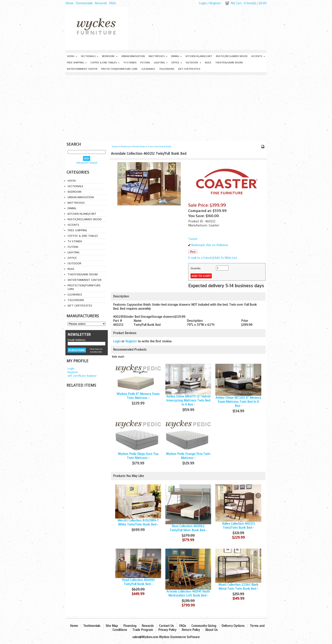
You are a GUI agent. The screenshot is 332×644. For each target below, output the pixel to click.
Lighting (161, 63)
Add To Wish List (226, 258)
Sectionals (90, 56)
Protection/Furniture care (119, 69)
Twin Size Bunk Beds (160, 147)
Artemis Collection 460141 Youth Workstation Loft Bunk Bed (188, 594)
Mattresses (158, 56)
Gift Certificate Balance (82, 376)
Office (177, 63)
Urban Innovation (133, 56)
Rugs (208, 63)
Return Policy (191, 630)
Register (215, 3)
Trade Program (143, 630)
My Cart (236, 3)
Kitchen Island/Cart (199, 56)
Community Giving (204, 626)
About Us (211, 630)
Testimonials (84, 3)
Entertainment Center (82, 69)
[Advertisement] (166, 107)
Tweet (193, 239)
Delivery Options (233, 626)
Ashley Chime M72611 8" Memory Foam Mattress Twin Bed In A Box (238, 402)
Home (69, 3)
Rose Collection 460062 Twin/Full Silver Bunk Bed (187, 528)
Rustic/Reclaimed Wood (232, 56)
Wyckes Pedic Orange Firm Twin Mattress (188, 456)
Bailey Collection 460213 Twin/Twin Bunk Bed (238, 526)
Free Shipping (77, 63)
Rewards (101, 3)
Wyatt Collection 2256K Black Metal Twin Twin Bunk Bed (238, 587)
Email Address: (77, 340)
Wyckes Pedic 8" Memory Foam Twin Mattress (138, 396)
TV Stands (130, 63)
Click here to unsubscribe (96, 350)
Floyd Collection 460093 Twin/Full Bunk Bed (138, 582)
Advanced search (87, 163)
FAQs (113, 3)
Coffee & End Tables (105, 63)
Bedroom (110, 56)
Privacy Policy (167, 630)
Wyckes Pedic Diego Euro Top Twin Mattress (138, 456)
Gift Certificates (189, 69)
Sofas (72, 56)
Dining (176, 56)
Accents (258, 56)
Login (203, 3)
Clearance (148, 69)
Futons (145, 63)
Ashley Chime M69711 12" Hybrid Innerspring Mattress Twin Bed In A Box (188, 401)
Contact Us (166, 626)
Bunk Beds (139, 147)
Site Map (112, 626)
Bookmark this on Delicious (210, 245)
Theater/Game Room (229, 63)
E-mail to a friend (200, 258)
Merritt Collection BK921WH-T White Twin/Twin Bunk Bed (138, 523)
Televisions (167, 69)
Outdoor (193, 63)
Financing (130, 626)
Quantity (196, 268)
